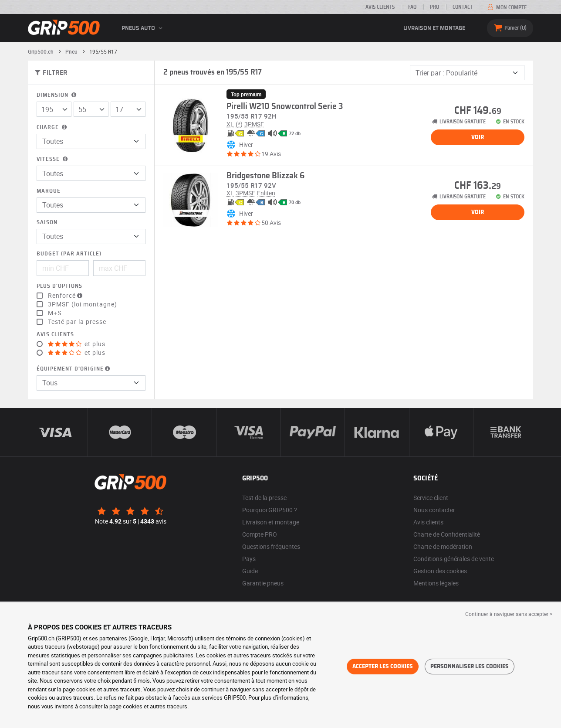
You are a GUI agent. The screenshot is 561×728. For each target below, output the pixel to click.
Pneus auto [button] (143, 28)
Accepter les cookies (383, 667)
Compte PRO (260, 534)
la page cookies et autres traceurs (145, 706)
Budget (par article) (69, 254)
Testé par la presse (77, 322)
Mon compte (506, 7)
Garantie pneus (263, 583)
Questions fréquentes (271, 546)
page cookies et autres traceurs (102, 689)
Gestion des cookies (440, 571)
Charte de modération (443, 546)
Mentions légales (436, 583)
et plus (77, 344)
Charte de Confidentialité (447, 534)
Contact (463, 7)
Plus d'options (59, 286)
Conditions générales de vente (454, 559)
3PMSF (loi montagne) (83, 304)
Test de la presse (264, 498)
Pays (249, 559)
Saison (47, 223)
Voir (478, 137)
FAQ (412, 7)
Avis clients (380, 7)
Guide (250, 571)
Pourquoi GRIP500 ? (270, 510)
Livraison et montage (434, 28)
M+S (55, 313)
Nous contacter (434, 510)
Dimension (57, 95)
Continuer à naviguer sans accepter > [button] (509, 614)
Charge (52, 128)
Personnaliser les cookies (470, 667)
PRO (434, 7)
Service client (431, 498)
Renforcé (66, 296)
